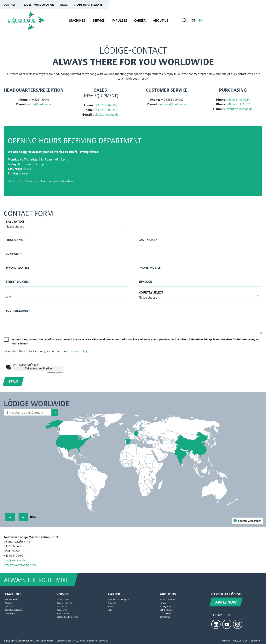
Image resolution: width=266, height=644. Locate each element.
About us (161, 20)
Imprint (226, 641)
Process (8, 603)
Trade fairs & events (88, 4)
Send (13, 381)
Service (98, 20)
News (64, 4)
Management (166, 606)
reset (34, 517)
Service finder (63, 599)
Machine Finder (12, 599)
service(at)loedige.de (172, 104)
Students (112, 603)
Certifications (166, 613)
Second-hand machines (67, 617)
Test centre (62, 606)
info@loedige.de (15, 560)
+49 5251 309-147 (106, 110)
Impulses (119, 20)
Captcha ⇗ (55, 372)
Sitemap (255, 641)
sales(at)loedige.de (106, 114)
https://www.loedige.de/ (20, 565)
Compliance (165, 617)
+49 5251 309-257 (238, 104)
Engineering (62, 610)
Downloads (10, 613)
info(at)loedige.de (39, 104)
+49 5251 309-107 (106, 105)
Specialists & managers (119, 599)
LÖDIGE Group (166, 610)
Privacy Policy (241, 641)
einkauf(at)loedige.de (238, 109)
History (163, 603)
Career (140, 20)
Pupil (110, 606)
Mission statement (168, 599)
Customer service (64, 603)
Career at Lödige (226, 594)
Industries (9, 606)
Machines (77, 20)
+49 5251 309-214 (238, 99)
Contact (10, 4)
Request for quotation (38, 4)
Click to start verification (38, 368)
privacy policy (78, 351)
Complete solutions (14, 610)
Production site (63, 613)
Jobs (110, 610)
